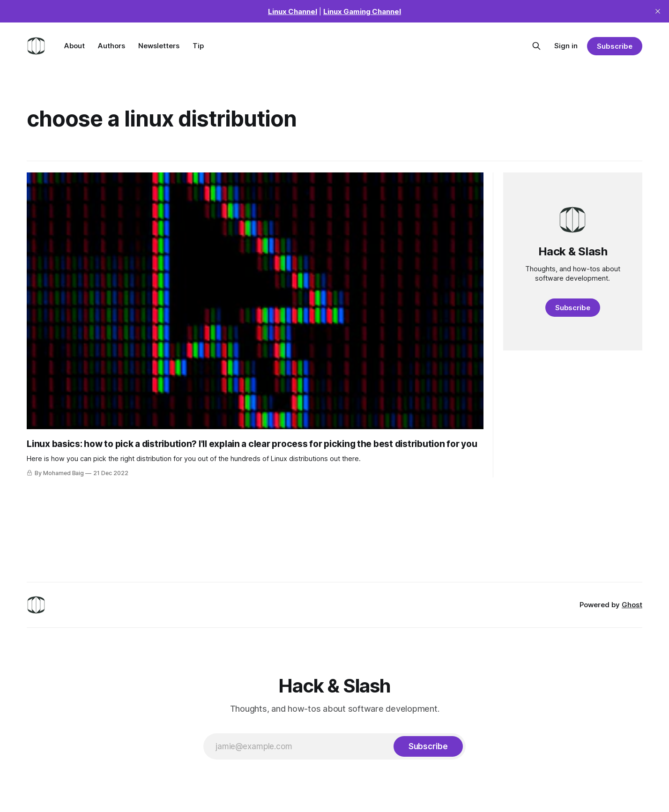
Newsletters (159, 46)
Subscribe (614, 46)
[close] (658, 11)
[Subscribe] (428, 746)
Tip (198, 46)
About (74, 46)
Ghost (632, 605)
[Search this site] (536, 46)
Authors (111, 46)
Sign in (566, 46)
